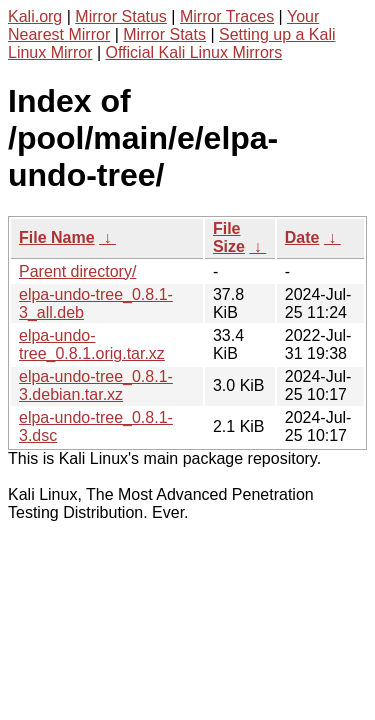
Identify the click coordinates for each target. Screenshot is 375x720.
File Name (57, 237)
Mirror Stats (164, 34)
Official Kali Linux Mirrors (194, 52)
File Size (229, 237)
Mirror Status (121, 16)
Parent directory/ (77, 271)
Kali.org (35, 16)
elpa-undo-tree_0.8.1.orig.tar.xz (92, 344)
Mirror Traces (227, 16)
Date (302, 237)
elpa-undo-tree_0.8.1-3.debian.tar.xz (96, 385)
